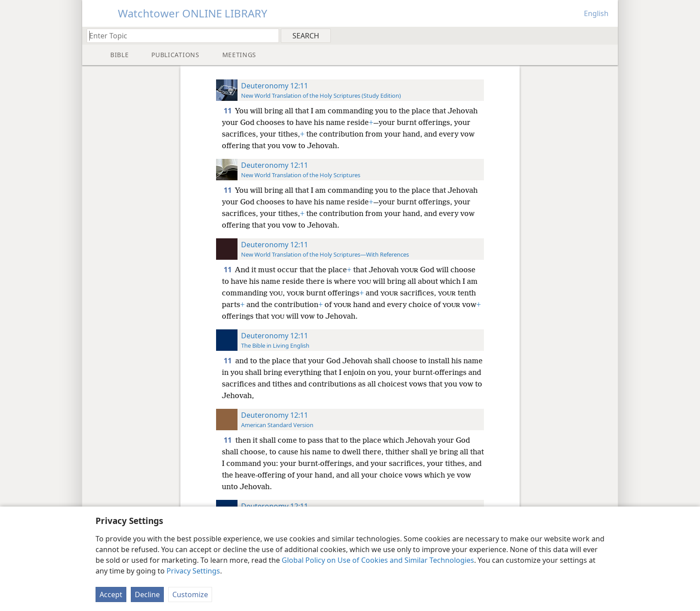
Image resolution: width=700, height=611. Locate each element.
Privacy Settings (193, 571)
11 (228, 111)
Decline (147, 594)
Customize (190, 594)
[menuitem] (608, 35)
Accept (111, 594)
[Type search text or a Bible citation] (179, 35)
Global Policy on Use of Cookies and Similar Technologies (378, 560)
